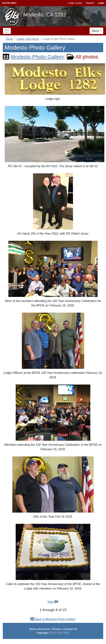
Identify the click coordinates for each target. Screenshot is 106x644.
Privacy (57, 629)
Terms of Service (39, 629)
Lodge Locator (75, 3)
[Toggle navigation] (7, 31)
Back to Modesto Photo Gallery (53, 619)
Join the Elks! (9, 3)
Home (9, 39)
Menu (95, 31)
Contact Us (70, 629)
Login (101, 3)
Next (53, 602)
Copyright (42, 633)
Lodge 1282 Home (28, 39)
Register (90, 3)
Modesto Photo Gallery (37, 57)
